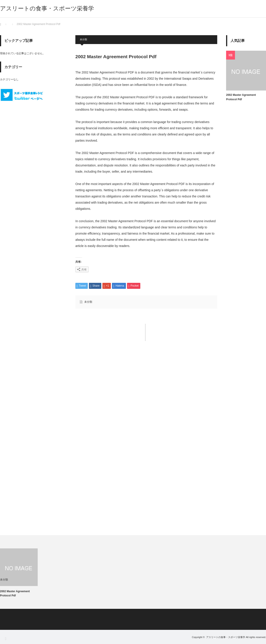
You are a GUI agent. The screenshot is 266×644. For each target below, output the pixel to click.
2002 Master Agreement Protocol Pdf (241, 97)
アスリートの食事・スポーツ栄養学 (47, 8)
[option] (23, 573)
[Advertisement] (146, 391)
